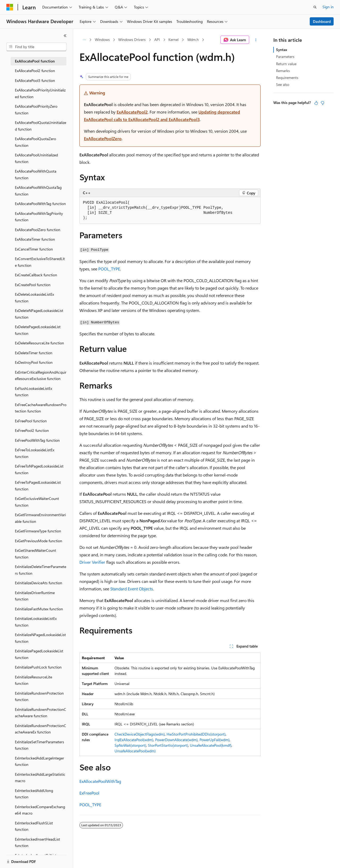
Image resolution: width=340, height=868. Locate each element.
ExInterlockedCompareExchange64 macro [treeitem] (40, 810)
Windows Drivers (132, 39)
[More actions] (256, 40)
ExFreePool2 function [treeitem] (32, 430)
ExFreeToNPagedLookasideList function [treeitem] (39, 469)
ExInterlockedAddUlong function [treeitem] (34, 794)
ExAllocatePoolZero (103, 138)
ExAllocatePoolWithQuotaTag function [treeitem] (38, 191)
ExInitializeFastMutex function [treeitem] (39, 609)
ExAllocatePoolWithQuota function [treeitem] (36, 174)
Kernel (173, 39)
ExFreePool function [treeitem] (31, 421)
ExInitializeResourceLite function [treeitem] (33, 680)
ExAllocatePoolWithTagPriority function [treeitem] (39, 217)
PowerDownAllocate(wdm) (176, 740)
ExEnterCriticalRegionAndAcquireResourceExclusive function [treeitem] (41, 375)
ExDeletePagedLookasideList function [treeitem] (38, 330)
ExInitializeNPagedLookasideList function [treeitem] (40, 638)
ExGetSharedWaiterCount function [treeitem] (35, 554)
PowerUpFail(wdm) (214, 740)
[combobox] (36, 47)
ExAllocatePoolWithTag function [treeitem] (40, 204)
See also (283, 84)
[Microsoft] (10, 7)
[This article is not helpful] (322, 103)
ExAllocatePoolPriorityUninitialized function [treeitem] (40, 93)
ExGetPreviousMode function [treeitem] (39, 541)
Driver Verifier (92, 562)
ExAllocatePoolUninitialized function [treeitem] (36, 158)
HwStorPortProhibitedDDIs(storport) (196, 734)
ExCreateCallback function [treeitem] (36, 275)
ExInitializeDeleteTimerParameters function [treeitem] (41, 570)
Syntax (282, 50)
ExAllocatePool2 (132, 112)
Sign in (328, 7)
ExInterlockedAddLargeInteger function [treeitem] (39, 761)
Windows (102, 39)
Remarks (283, 71)
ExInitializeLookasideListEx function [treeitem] (36, 622)
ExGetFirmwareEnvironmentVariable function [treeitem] (40, 518)
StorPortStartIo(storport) (168, 745)
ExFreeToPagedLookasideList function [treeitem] (38, 486)
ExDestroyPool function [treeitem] (34, 362)
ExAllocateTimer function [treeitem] (35, 239)
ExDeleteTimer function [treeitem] (34, 353)
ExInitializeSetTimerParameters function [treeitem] (39, 745)
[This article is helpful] (316, 103)
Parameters (285, 57)
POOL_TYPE (109, 269)
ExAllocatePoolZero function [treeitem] (38, 230)
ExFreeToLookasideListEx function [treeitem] (35, 453)
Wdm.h (193, 39)
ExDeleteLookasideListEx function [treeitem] (34, 298)
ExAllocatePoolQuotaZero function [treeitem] (35, 142)
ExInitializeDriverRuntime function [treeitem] (35, 596)
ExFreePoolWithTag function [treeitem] (37, 440)
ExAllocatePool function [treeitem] (35, 61)
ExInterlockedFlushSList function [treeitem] (34, 826)
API (157, 39)
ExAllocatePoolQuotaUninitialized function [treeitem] (41, 126)
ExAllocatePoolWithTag (100, 781)
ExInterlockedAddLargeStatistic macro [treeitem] (40, 778)
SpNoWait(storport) (130, 745)
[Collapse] (65, 36)
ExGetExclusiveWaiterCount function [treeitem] (37, 502)
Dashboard (322, 21)
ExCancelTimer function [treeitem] (34, 249)
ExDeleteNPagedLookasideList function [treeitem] (39, 314)
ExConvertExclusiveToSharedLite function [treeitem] (40, 262)
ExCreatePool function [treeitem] (33, 285)
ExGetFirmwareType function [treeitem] (38, 531)
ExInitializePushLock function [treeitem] (38, 667)
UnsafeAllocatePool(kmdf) (211, 745)
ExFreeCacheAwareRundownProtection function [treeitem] (41, 408)
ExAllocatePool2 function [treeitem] (35, 71)
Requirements (287, 78)
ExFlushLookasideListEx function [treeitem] (33, 392)
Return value (286, 64)
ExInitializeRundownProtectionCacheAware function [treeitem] (41, 713)
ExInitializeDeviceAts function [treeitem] (39, 583)
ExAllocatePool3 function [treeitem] (35, 80)
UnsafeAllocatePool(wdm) (135, 751)
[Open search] (315, 7)
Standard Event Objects (132, 589)
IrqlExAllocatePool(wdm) (134, 740)
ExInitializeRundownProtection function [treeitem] (39, 696)
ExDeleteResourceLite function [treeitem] (39, 343)
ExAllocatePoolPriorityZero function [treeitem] (36, 110)
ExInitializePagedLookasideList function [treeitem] (39, 654)
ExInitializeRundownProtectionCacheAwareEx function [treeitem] (41, 729)
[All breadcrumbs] (84, 40)
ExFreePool (89, 793)
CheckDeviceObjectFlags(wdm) (140, 734)
